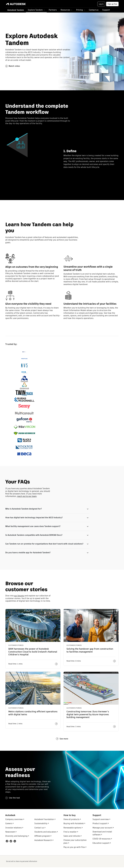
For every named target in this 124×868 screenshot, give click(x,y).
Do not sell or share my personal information (22, 862)
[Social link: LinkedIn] (15, 842)
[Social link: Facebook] (7, 842)
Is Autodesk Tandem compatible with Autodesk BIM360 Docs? (34, 536)
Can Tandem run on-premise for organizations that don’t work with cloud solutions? (44, 544)
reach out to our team (27, 496)
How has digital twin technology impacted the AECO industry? (34, 518)
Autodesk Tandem (16, 10)
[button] (36, 10)
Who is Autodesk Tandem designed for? (24, 509)
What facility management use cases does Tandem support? (33, 527)
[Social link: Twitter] (11, 842)
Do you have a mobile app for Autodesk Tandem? (28, 553)
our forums (19, 596)
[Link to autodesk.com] (18, 4)
